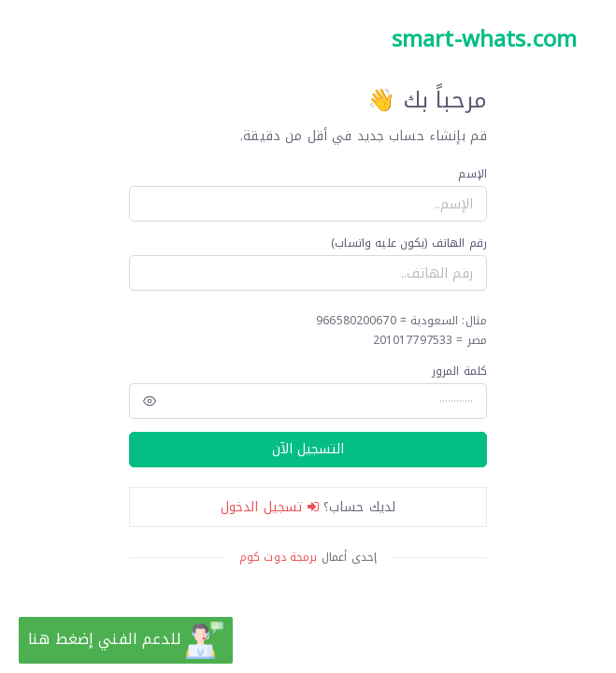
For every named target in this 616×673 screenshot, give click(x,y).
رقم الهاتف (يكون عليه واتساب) (409, 243)
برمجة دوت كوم (279, 557)
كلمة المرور (460, 371)
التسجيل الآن (308, 449)
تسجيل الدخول (270, 507)
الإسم (473, 174)
